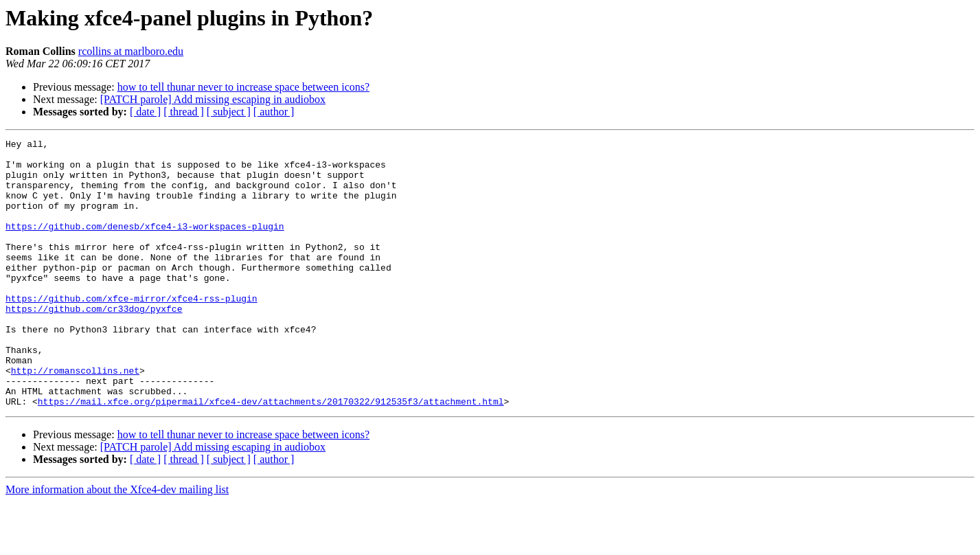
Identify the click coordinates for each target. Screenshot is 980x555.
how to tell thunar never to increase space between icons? (243, 87)
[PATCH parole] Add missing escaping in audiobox (213, 99)
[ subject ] (229, 112)
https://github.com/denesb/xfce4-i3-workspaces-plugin (145, 245)
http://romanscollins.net (75, 418)
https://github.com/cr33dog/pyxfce (94, 343)
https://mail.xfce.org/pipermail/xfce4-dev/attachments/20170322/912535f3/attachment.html (271, 455)
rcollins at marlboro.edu (131, 51)
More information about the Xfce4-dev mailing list (117, 543)
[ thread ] (184, 112)
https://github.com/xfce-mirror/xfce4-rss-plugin (132, 331)
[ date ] (145, 112)
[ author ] (274, 112)
